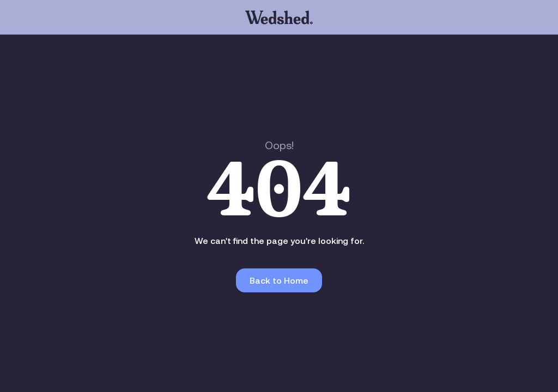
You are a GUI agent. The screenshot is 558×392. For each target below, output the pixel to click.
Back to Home (279, 280)
